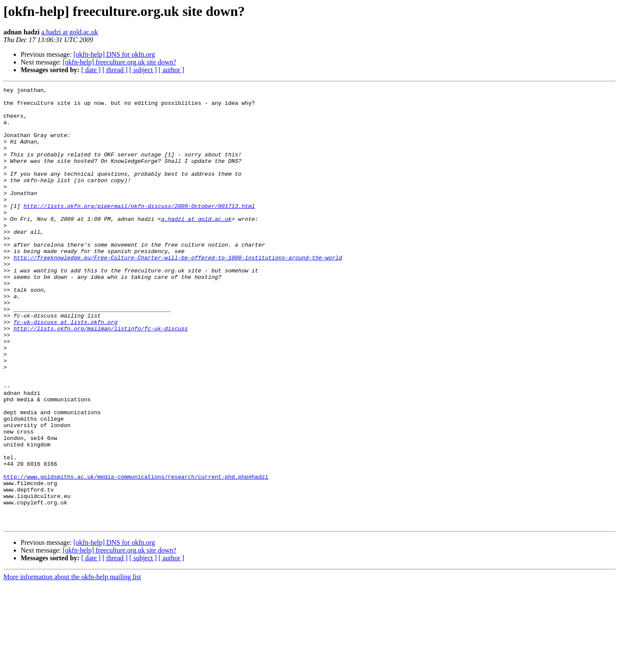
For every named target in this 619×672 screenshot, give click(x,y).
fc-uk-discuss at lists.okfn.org (65, 370)
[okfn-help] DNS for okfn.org (114, 54)
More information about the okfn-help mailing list (72, 664)
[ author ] (172, 70)
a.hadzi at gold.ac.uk (70, 32)
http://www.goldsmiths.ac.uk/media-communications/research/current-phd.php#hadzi (136, 555)
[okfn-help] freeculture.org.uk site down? (120, 62)
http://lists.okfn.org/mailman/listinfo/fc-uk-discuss (101, 377)
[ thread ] (115, 70)
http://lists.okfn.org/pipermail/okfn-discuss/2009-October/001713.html (139, 230)
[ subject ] (143, 70)
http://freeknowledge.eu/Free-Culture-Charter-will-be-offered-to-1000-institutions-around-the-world (178, 292)
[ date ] (91, 70)
